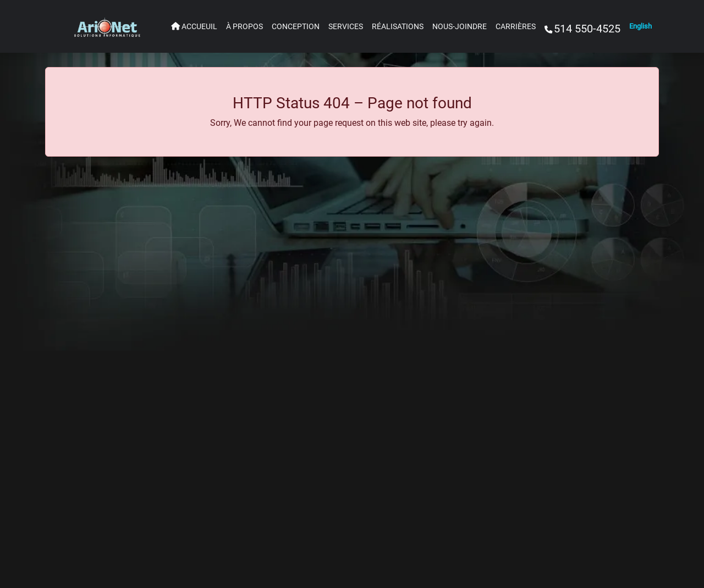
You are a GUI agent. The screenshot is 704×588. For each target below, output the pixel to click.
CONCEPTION (296, 27)
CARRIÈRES (516, 27)
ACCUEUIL (194, 27)
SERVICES (346, 27)
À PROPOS (244, 27)
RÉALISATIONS (398, 27)
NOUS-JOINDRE (460, 27)
